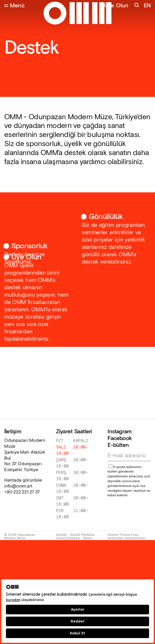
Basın (88, 538)
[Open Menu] (14, 6)
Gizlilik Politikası (83, 535)
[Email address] (126, 456)
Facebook (120, 438)
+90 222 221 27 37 (22, 492)
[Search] (137, 6)
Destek (61, 535)
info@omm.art (18, 486)
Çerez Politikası (68, 538)
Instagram (120, 432)
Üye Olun (116, 6)
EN (147, 6)
